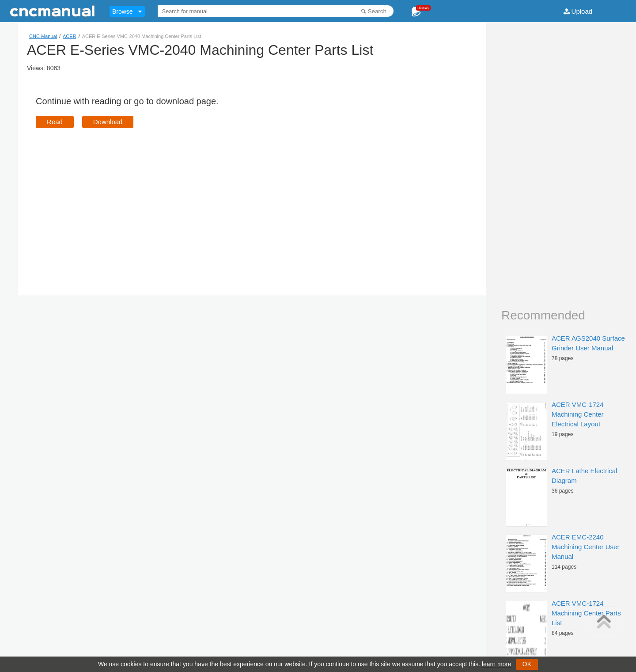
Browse (123, 11)
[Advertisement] (110, 199)
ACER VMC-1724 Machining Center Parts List (586, 613)
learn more (497, 664)
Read (55, 122)
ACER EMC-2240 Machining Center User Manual (585, 547)
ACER (70, 36)
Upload (582, 11)
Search (377, 11)
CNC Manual (43, 36)
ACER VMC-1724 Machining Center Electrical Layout (578, 414)
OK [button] (527, 664)
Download (108, 122)
